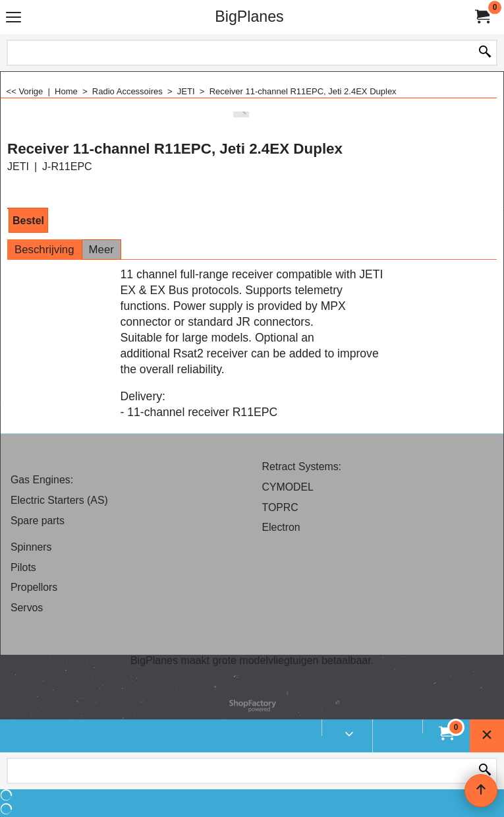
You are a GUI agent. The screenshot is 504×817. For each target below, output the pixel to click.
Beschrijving (44, 250)
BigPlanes (249, 16)
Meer (101, 250)
